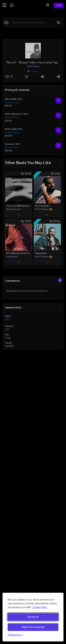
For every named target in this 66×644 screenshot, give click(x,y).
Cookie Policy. (40, 607)
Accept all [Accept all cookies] (33, 617)
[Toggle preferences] (16, 635)
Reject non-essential (33, 627)
